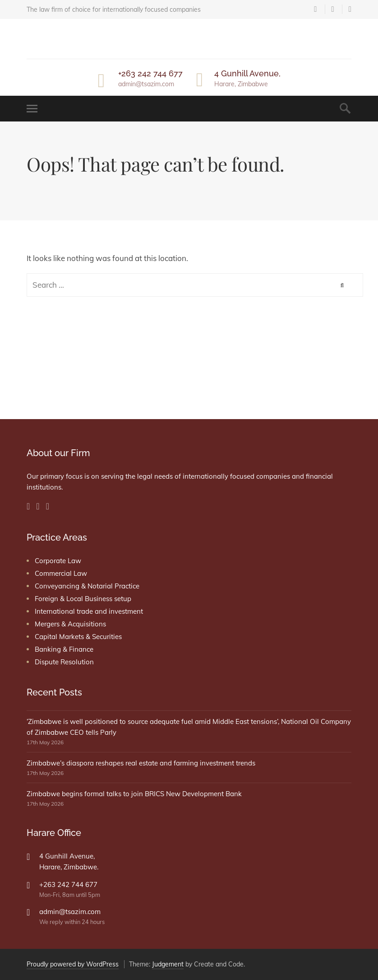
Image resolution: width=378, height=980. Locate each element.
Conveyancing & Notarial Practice (87, 586)
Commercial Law (61, 573)
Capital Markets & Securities (78, 637)
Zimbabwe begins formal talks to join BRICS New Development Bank (134, 794)
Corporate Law (58, 561)
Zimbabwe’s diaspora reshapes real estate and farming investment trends (141, 763)
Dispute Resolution (64, 662)
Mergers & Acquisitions (70, 624)
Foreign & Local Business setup (83, 599)
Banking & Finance (64, 649)
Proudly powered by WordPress (73, 964)
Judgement (168, 964)
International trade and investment (89, 611)
